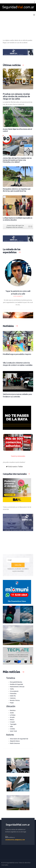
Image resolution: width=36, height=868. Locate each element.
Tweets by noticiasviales (18, 456)
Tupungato (13, 724)
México (12, 720)
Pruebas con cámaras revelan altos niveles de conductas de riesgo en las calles (16, 96)
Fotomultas (13, 694)
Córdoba (12, 729)
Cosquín (12, 722)
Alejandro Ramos (15, 741)
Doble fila (13, 696)
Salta (11, 727)
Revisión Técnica (15, 700)
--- (6, 835)
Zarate (12, 713)
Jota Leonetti (18, 296)
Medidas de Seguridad (16, 684)
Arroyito (12, 717)
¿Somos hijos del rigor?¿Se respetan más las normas (15, 226)
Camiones (13, 698)
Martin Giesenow (15, 743)
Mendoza (13, 710)
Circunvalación (14, 691)
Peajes (12, 703)
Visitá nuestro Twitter (14, 467)
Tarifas (12, 689)
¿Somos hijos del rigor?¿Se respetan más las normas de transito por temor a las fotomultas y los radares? (17, 160)
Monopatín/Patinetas (16, 682)
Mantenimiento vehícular (17, 687)
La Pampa (13, 715)
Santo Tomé (13, 731)
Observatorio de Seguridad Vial (19, 739)
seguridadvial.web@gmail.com (15, 840)
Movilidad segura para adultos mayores (17, 354)
